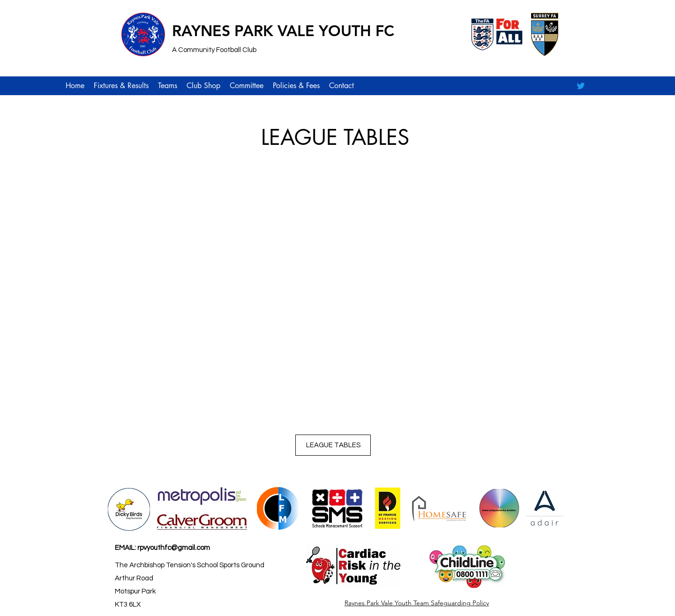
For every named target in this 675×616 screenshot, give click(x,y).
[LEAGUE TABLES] (333, 445)
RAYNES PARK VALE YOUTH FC (283, 30)
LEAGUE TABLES (335, 137)
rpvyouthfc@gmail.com (174, 548)
